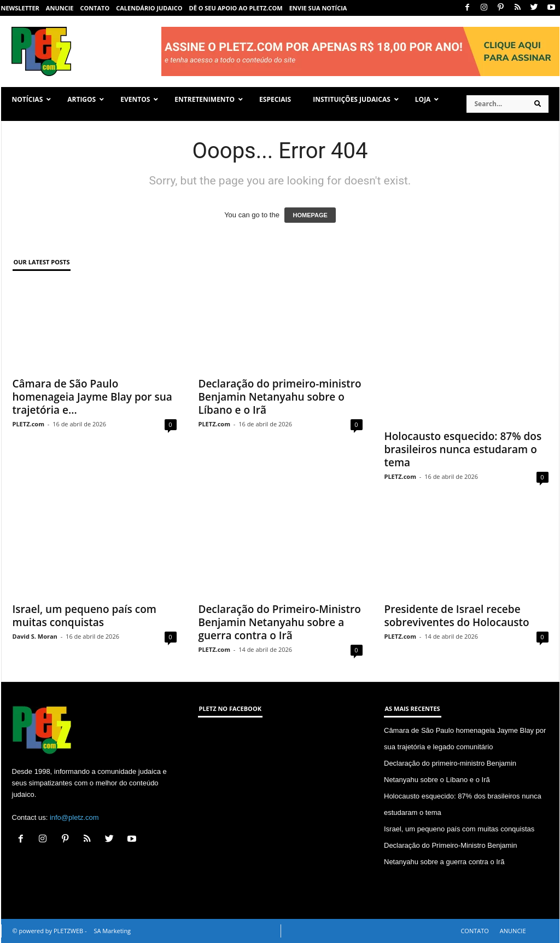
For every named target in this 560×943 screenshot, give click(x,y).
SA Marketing (112, 931)
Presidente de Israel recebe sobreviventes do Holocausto (457, 616)
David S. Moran (35, 636)
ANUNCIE (60, 8)
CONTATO (95, 8)
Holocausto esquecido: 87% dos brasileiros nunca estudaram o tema (463, 449)
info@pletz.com (74, 817)
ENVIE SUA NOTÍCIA (318, 8)
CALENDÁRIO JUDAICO (149, 8)
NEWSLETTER (20, 8)
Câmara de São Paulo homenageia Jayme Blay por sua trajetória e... (92, 397)
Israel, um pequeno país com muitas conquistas (84, 616)
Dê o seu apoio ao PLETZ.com (236, 8)
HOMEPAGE (310, 215)
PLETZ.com (28, 424)
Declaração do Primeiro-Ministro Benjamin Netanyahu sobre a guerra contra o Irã (280, 622)
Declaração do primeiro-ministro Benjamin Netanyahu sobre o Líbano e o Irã (280, 397)
